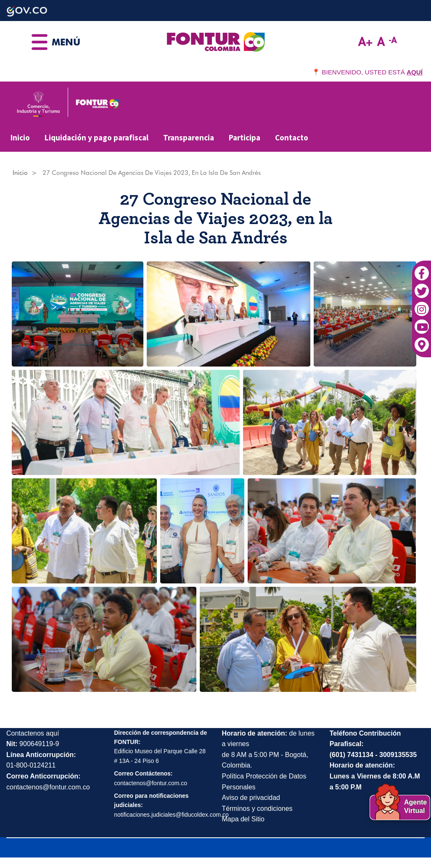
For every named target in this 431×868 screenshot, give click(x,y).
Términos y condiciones (257, 809)
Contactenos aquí (33, 733)
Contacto (292, 137)
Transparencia (189, 137)
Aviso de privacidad (251, 798)
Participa (245, 137)
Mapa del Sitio (243, 819)
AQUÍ (415, 72)
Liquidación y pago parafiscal (97, 137)
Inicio (20, 137)
